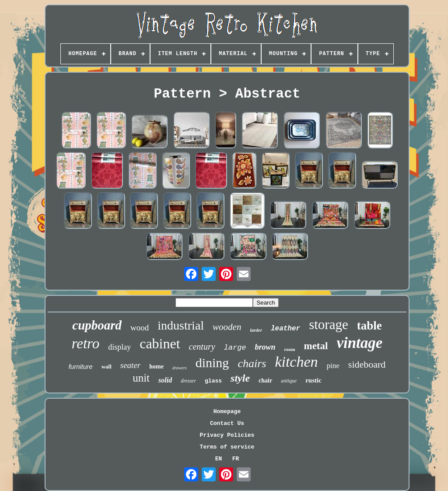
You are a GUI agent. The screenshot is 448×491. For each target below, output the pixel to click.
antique (289, 381)
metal (316, 346)
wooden (227, 327)
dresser (188, 381)
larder (256, 330)
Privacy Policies (227, 435)
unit (141, 378)
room (290, 349)
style (240, 378)
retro (86, 344)
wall (107, 366)
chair (265, 381)
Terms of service (227, 447)
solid (165, 380)
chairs (252, 363)
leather (285, 329)
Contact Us (227, 423)
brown (265, 347)
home (156, 366)
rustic (313, 380)
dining (212, 363)
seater (130, 365)
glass (213, 381)
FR (236, 459)
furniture (81, 366)
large (235, 348)
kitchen (296, 362)
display (119, 347)
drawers (180, 368)
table (369, 326)
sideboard (367, 364)
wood (140, 328)
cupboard (97, 325)
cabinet (160, 344)
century (202, 347)
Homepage (227, 412)
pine (333, 366)
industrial (181, 325)
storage (329, 324)
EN (219, 459)
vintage (359, 343)
